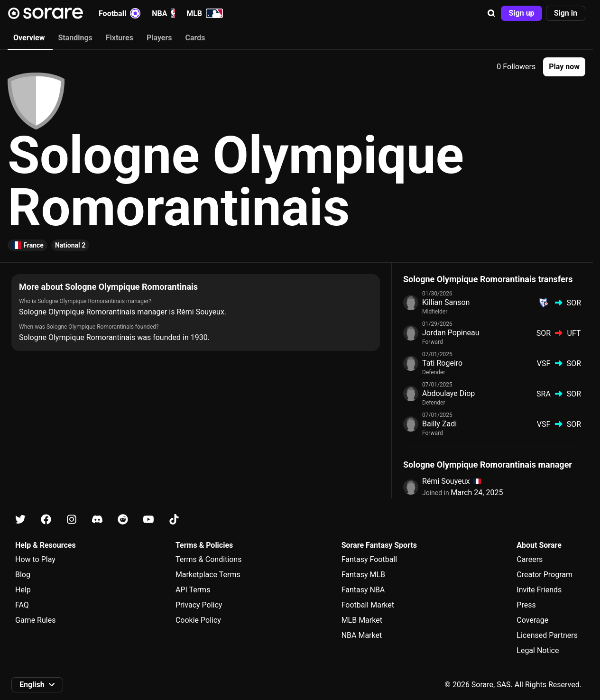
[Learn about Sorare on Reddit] (123, 520)
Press (526, 605)
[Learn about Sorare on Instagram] (72, 520)
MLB (205, 13)
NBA (163, 13)
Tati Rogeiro (442, 363)
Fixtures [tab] (120, 38)
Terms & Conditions (209, 559)
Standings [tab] (75, 38)
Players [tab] (159, 38)
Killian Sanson (446, 302)
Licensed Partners (547, 635)
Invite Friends (539, 590)
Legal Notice (538, 650)
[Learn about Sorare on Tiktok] (174, 520)
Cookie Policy (198, 620)
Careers (530, 559)
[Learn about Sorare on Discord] (97, 520)
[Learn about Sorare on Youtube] (148, 520)
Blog (23, 575)
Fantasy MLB (363, 575)
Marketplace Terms (208, 575)
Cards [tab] (195, 38)
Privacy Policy (199, 605)
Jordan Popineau (451, 333)
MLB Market (362, 620)
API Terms (193, 590)
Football (120, 13)
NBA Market (362, 635)
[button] (491, 13)
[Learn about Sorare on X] (20, 520)
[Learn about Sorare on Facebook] (46, 520)
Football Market (368, 605)
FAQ (22, 605)
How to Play (35, 559)
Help (23, 590)
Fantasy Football (369, 559)
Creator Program (545, 575)
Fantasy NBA (363, 590)
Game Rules (35, 620)
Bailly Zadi (439, 424)
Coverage (532, 620)
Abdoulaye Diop (448, 393)
